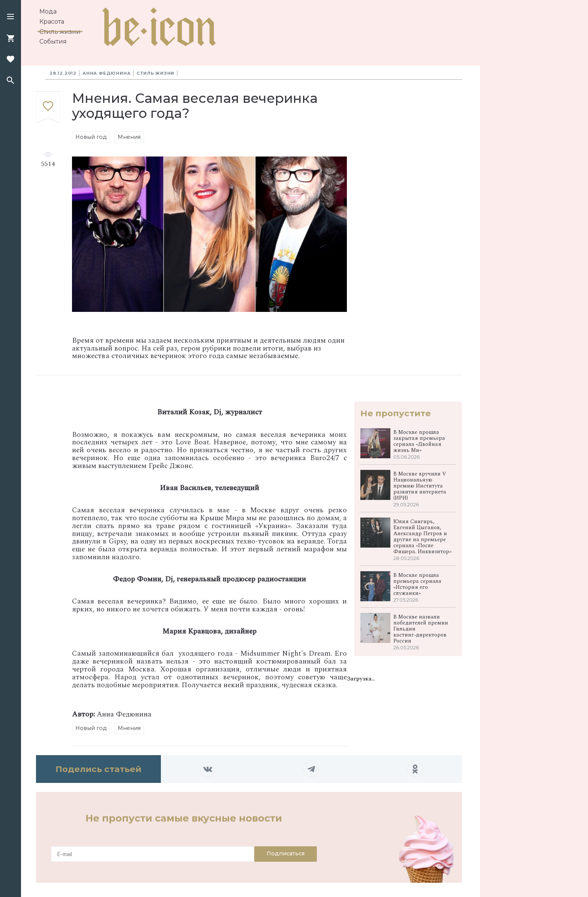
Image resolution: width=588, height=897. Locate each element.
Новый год (91, 137)
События (53, 41)
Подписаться (286, 853)
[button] (10, 17)
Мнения (129, 137)
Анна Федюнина (106, 73)
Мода (48, 11)
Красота (52, 22)
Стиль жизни (60, 32)
